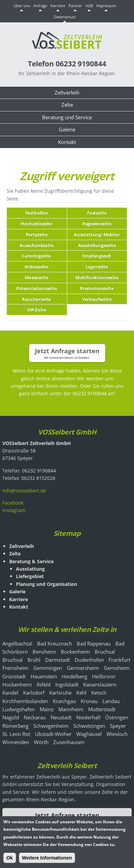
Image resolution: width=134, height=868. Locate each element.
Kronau (89, 701)
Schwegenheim (51, 726)
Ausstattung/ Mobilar (97, 234)
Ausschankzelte (37, 245)
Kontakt (67, 142)
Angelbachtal (17, 643)
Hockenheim (17, 684)
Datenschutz (65, 17)
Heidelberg (74, 676)
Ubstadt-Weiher (53, 734)
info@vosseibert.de (24, 491)
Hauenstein (44, 676)
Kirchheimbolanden (25, 701)
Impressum (106, 6)
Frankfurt (119, 660)
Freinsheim (15, 668)
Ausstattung (30, 569)
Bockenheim (75, 652)
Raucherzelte (37, 299)
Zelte (67, 105)
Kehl (81, 693)
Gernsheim (117, 668)
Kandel (10, 693)
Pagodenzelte (97, 224)
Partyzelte (37, 234)
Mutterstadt (102, 709)
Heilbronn (104, 676)
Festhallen (37, 213)
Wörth (41, 742)
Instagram (14, 510)
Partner (75, 6)
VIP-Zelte (37, 310)
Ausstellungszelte (97, 245)
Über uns (22, 6)
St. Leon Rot (16, 734)
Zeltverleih (67, 93)
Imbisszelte (37, 267)
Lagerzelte (97, 267)
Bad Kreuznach (54, 643)
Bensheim (44, 652)
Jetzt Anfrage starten (67, 351)
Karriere (58, 6)
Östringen (117, 717)
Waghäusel (89, 734)
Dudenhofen (89, 660)
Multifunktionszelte (97, 277)
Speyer (118, 726)
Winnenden (16, 742)
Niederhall (88, 717)
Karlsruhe (60, 693)
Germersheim (83, 668)
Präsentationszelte (37, 288)
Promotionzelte (97, 288)
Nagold (11, 717)
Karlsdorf (34, 693)
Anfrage (40, 6)
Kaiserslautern (100, 684)
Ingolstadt (67, 684)
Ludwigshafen (19, 709)
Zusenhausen (69, 742)
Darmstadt (58, 660)
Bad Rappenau (94, 643)
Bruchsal (105, 652)
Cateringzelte (37, 256)
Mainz (47, 709)
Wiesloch (117, 734)
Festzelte (97, 213)
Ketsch (99, 693)
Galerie (67, 130)
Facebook (13, 503)
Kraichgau (64, 701)
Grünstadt (14, 676)
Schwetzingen (89, 726)
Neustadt (61, 717)
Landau (111, 701)
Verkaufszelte (97, 299)
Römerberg (15, 726)
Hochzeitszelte (37, 224)
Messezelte (37, 277)
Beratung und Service (67, 117)
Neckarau (35, 717)
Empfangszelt (97, 256)
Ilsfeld (44, 684)
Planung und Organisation (46, 584)
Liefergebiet (30, 576)
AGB (89, 6)
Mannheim (71, 709)
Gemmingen (48, 668)
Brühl (34, 660)
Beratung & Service (31, 561)
